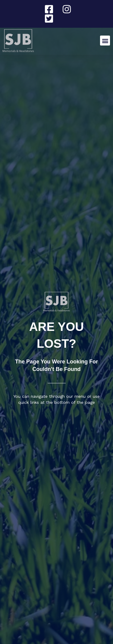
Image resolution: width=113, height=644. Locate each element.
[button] (105, 41)
